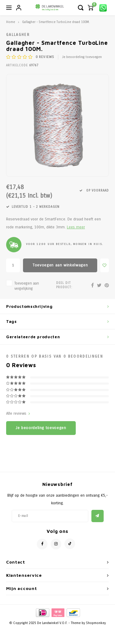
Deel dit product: (64, 285)
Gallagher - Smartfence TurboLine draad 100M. (56, 22)
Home (11, 22)
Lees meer (76, 227)
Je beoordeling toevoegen (82, 57)
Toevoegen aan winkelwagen (60, 265)
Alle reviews (18, 413)
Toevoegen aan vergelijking (27, 286)
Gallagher (18, 35)
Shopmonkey (96, 623)
